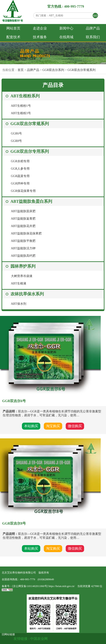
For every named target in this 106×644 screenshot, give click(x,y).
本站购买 (31, 426)
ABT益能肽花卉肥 (23, 226)
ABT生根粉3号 (21, 113)
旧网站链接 (8, 634)
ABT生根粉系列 (25, 96)
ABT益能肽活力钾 (23, 248)
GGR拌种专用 (20, 183)
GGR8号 (17, 141)
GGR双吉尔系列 (54, 70)
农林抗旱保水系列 (27, 294)
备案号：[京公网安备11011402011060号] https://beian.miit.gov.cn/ (38, 586)
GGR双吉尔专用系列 (30, 151)
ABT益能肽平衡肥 (23, 241)
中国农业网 (42, 639)
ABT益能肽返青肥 (23, 219)
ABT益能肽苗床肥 (23, 211)
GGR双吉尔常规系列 (81, 70)
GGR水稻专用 (20, 161)
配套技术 (13, 37)
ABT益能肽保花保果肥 (26, 233)
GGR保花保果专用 (23, 191)
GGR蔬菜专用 (20, 176)
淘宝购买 (53, 426)
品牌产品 (93, 28)
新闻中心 (66, 28)
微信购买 (75, 426)
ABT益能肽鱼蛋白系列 (31, 201)
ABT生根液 (19, 283)
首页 (21, 70)
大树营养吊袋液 (22, 276)
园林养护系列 (23, 266)
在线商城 (66, 37)
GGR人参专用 (20, 169)
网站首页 (13, 28)
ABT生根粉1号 (21, 106)
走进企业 (40, 28)
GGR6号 (17, 133)
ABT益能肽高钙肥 (23, 256)
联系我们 (93, 37)
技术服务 (40, 37)
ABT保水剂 (19, 304)
